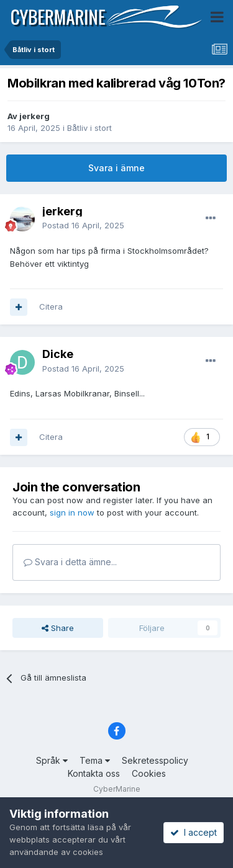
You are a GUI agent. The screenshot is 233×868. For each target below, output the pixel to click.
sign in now (72, 512)
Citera (51, 306)
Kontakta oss (94, 773)
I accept (194, 832)
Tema (95, 760)
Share (58, 628)
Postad (83, 225)
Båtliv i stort (89, 128)
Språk (52, 760)
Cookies (149, 773)
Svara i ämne (116, 168)
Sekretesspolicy (155, 760)
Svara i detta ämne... (70, 562)
